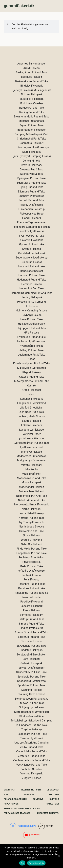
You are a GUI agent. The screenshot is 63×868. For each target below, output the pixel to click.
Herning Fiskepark (31, 297)
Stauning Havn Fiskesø (31, 694)
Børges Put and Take (31, 108)
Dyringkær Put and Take (31, 178)
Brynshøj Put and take (32, 121)
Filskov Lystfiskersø (32, 205)
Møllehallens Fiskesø (32, 491)
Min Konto (32, 469)
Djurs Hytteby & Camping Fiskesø (32, 156)
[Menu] (58, 6)
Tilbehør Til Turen (31, 790)
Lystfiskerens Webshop (32, 438)
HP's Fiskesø (32, 333)
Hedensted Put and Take (32, 280)
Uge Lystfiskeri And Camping (32, 743)
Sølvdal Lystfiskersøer (32, 668)
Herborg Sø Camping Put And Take (32, 293)
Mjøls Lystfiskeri (32, 474)
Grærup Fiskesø (32, 249)
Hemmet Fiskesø (31, 284)
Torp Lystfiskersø (32, 729)
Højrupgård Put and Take (32, 328)
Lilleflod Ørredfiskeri (31, 408)
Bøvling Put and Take (32, 112)
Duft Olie (54, 799)
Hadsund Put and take (32, 266)
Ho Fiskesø (32, 306)
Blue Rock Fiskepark (32, 99)
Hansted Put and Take (31, 275)
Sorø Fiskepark (32, 659)
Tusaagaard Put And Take (32, 734)
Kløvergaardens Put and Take (32, 381)
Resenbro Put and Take (32, 584)
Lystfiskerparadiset (31, 447)
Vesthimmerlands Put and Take (32, 760)
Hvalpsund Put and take (32, 337)
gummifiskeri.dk (19, 6)
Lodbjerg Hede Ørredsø (31, 416)
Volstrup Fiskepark (31, 774)
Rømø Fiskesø (32, 610)
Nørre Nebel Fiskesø (32, 513)
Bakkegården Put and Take (32, 72)
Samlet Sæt (53, 804)
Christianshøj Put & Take (32, 139)
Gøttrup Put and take (32, 244)
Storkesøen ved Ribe (32, 716)
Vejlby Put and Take (32, 747)
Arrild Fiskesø (32, 68)
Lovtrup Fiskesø (32, 421)
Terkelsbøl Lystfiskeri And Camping (32, 721)
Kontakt (32, 386)
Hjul (6, 794)
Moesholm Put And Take (32, 478)
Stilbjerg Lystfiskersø (32, 707)
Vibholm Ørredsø (32, 769)
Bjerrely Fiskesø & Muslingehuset (31, 90)
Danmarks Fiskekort (31, 143)
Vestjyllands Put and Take (32, 765)
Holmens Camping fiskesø (32, 311)
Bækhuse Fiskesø (32, 77)
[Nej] (59, 856)
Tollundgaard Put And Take (32, 725)
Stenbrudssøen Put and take (31, 699)
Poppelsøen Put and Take (31, 553)
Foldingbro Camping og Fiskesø (31, 227)
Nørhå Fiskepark (31, 509)
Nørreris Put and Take (32, 518)
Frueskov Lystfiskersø (32, 231)
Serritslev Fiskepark (32, 615)
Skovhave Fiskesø (32, 641)
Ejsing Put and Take (32, 187)
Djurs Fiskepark (32, 152)
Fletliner (54, 794)
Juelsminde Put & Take (31, 355)
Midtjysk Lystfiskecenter (32, 460)
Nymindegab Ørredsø (31, 527)
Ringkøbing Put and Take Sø (31, 593)
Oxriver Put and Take (32, 531)
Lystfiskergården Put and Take (32, 443)
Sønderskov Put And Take (32, 672)
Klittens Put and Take (32, 377)
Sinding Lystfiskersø (32, 628)
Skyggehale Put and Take (32, 646)
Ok (22, 863)
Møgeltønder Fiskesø (32, 487)
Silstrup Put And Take (32, 619)
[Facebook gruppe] (23, 826)
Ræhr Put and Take (32, 566)
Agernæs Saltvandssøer (32, 64)
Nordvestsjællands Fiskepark (32, 505)
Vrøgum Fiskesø (32, 778)
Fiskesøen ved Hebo (32, 214)
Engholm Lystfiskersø (32, 196)
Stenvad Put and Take (32, 703)
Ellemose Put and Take (32, 192)
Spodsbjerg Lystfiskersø (32, 681)
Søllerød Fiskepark (32, 663)
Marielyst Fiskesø (31, 452)
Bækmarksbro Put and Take (32, 81)
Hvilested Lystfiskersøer (32, 341)
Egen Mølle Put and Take (32, 183)
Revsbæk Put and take (32, 588)
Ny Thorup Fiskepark (32, 522)
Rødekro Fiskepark (32, 606)
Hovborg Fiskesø (32, 315)
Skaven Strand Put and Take (32, 632)
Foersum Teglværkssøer (32, 222)
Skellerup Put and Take (32, 637)
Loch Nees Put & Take (32, 412)
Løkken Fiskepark (32, 425)
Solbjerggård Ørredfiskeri (31, 655)
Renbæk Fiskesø (32, 575)
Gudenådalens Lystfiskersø (32, 258)
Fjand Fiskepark (32, 218)
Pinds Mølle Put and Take (32, 549)
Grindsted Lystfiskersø (32, 253)
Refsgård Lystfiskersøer (32, 571)
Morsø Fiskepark (31, 482)
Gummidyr (38, 799)
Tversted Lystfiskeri (32, 738)
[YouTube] (32, 835)
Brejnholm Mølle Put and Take (32, 117)
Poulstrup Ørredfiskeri (32, 557)
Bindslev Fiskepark (32, 86)
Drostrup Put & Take (32, 170)
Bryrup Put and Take (31, 125)
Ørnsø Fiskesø (32, 535)
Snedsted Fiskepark (32, 650)
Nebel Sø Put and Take (32, 500)
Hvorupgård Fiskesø (31, 346)
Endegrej (29, 794)
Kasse (32, 359)
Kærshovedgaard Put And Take (32, 363)
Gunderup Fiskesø (31, 262)
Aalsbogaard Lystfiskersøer (34, 147)
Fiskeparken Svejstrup (32, 209)
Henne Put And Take (32, 288)
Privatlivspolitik (32, 562)
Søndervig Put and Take (32, 677)
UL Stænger (53, 790)
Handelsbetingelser (32, 271)
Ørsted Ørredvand (32, 540)
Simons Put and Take (32, 624)
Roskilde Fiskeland (32, 602)
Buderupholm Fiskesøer (31, 130)
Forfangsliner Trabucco (17, 813)
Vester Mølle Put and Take (32, 751)
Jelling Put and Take (32, 350)
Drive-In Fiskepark (31, 165)
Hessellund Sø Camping (32, 302)
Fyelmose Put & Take (32, 236)
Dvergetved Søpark (32, 174)
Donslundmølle (32, 161)
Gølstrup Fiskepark (32, 240)
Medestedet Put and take (32, 456)
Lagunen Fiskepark (32, 399)
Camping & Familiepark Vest (31, 134)
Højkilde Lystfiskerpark (32, 324)
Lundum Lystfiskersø (32, 430)
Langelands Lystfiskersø (32, 403)
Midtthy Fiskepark (31, 465)
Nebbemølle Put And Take (32, 496)
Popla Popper (11, 804)
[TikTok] (46, 826)
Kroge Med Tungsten (48, 813)
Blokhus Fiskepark (32, 94)
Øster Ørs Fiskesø (32, 544)
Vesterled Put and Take (32, 756)
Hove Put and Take (32, 319)
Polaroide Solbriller (15, 799)
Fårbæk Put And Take (32, 200)
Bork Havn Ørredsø (32, 103)
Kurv (32, 394)
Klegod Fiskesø (31, 372)
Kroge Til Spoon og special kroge (22, 809)
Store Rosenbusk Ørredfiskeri (31, 712)
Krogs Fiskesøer (31, 390)
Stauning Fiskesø (32, 690)
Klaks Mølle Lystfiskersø (32, 368)
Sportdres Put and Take (32, 685)
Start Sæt (9, 790)
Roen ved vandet (32, 597)
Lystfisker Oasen (32, 434)
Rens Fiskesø (31, 580)
